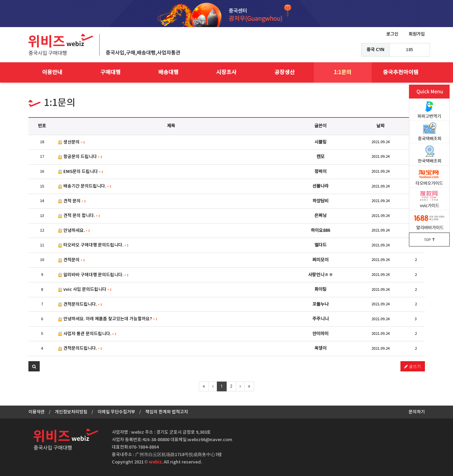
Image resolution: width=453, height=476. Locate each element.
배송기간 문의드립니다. (85, 186)
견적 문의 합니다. (79, 216)
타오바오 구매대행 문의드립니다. (94, 245)
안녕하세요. (74, 231)
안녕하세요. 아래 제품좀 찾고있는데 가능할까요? (108, 319)
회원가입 (417, 34)
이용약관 (37, 412)
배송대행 (168, 72)
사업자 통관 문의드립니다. (87, 334)
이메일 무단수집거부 (116, 412)
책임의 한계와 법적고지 (167, 412)
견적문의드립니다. (80, 304)
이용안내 (52, 72)
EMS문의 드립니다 (81, 172)
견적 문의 (72, 201)
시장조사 (226, 72)
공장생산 (285, 72)
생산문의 (72, 142)
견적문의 (72, 260)
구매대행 (110, 72)
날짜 (380, 126)
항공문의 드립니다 (80, 157)
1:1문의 (343, 72)
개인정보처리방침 (71, 412)
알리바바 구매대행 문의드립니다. (94, 275)
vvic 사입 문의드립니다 (85, 289)
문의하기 (417, 412)
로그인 (392, 34)
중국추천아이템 (401, 72)
